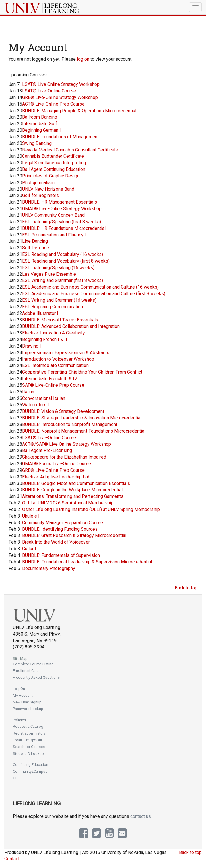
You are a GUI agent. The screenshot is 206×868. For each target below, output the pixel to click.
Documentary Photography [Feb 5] (49, 568)
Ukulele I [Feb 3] (31, 516)
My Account (23, 695)
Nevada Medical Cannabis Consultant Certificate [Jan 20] (70, 150)
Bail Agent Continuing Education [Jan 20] (54, 169)
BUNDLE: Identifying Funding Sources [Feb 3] (60, 529)
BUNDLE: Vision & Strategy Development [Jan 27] (63, 411)
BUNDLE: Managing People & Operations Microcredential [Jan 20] (79, 111)
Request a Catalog (28, 726)
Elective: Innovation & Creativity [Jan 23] (54, 333)
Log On (19, 689)
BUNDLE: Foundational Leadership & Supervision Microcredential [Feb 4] (87, 562)
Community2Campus (30, 771)
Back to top (186, 588)
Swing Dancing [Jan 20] (37, 143)
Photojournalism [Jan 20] (38, 183)
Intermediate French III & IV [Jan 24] (50, 379)
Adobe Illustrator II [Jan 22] (41, 313)
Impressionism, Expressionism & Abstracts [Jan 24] (66, 353)
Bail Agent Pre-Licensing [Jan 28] (47, 450)
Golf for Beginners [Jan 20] (40, 195)
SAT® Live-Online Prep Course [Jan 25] (53, 385)
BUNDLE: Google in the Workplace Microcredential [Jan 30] (72, 490)
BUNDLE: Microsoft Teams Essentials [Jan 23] (60, 320)
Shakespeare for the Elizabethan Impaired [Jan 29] (64, 457)
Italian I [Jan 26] (29, 392)
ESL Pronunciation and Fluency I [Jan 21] (54, 235)
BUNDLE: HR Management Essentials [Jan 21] (60, 202)
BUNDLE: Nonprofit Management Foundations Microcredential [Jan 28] (84, 431)
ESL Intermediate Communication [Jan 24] (55, 365)
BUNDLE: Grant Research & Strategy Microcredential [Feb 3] (74, 535)
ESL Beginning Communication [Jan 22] (53, 307)
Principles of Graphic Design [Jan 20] (51, 176)
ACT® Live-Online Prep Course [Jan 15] (53, 104)
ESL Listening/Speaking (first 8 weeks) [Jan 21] (62, 222)
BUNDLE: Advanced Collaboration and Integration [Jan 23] (71, 326)
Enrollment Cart (25, 671)
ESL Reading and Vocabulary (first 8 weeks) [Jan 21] (66, 261)
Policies (19, 720)
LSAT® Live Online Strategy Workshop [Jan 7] (61, 84)
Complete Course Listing (33, 664)
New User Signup (27, 702)
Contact (12, 859)
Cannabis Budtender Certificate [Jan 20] (53, 156)
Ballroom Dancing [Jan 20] (40, 117)
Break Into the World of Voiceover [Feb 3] (56, 542)
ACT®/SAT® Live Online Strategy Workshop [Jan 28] (67, 444)
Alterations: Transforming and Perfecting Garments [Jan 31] (73, 496)
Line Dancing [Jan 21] (35, 241)
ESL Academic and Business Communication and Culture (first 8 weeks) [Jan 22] (94, 294)
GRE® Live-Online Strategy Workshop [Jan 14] (60, 97)
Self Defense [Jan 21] (36, 248)
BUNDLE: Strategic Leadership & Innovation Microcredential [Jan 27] (82, 418)
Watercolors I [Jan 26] (36, 405)
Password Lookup (28, 709)
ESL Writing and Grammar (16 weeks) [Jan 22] (59, 300)
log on (83, 59)
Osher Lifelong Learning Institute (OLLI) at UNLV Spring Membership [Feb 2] (91, 509)
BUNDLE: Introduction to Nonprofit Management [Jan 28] (70, 424)
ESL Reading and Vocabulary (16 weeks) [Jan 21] (63, 254)
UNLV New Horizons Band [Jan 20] (48, 189)
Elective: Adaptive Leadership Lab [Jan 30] (56, 477)
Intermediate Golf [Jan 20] (40, 124)
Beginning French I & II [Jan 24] (45, 339)
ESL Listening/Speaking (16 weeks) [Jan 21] (58, 268)
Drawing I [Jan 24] (32, 346)
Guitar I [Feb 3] (29, 549)
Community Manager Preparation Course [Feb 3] (63, 523)
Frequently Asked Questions (36, 677)
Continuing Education (31, 765)
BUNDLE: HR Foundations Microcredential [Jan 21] (64, 228)
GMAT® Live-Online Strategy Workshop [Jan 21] (62, 209)
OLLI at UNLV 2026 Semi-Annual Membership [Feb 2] (68, 503)
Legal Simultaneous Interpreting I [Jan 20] (55, 163)
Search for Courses (29, 747)
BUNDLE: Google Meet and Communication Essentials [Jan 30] (76, 483)
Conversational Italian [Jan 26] (44, 398)
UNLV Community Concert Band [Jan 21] (53, 215)
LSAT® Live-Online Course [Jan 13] (49, 91)
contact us (141, 816)
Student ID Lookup (28, 754)
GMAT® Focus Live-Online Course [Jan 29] (57, 464)
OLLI (17, 778)
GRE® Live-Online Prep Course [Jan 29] (53, 470)
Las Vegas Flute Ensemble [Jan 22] (49, 274)
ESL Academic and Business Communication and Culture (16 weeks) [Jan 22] (90, 287)
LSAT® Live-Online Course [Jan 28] (49, 438)
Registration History (29, 733)
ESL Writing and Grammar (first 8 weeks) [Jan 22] (63, 280)
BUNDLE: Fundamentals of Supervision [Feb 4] (61, 555)
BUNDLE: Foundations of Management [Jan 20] (60, 137)
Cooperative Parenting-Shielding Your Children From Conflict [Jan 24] (82, 372)
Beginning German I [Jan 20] (41, 130)
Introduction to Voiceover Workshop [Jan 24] (58, 359)
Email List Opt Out (28, 740)
